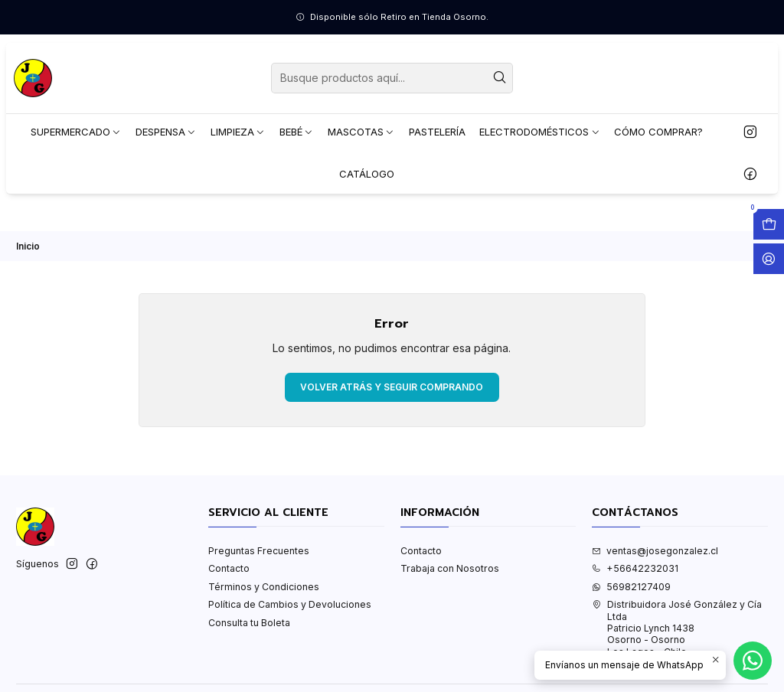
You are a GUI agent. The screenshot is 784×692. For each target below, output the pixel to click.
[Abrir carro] (769, 224)
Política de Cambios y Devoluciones (290, 604)
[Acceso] (769, 259)
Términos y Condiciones (264, 587)
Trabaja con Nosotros (450, 568)
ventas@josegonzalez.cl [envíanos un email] (655, 551)
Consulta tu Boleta (249, 623)
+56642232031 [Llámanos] (635, 568)
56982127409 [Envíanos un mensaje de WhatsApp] (631, 587)
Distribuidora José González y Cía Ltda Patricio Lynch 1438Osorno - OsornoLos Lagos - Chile (677, 628)
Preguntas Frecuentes (259, 551)
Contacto (229, 568)
